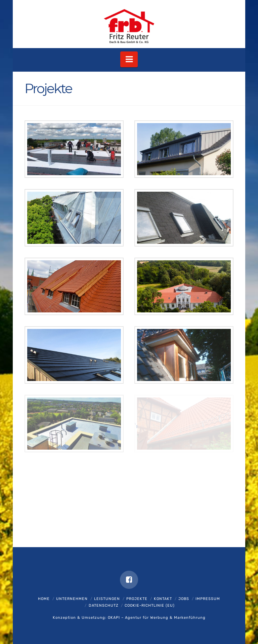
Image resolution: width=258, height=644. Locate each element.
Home (44, 599)
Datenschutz (104, 605)
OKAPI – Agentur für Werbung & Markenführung (157, 618)
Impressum (208, 599)
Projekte (137, 599)
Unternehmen (72, 599)
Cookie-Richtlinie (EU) (150, 605)
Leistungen (107, 599)
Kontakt (163, 599)
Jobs (184, 599)
